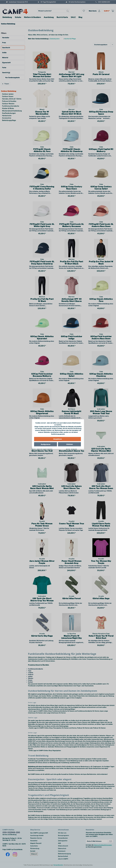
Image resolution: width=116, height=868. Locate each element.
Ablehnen (69, 444)
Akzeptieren (57, 439)
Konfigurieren (46, 444)
